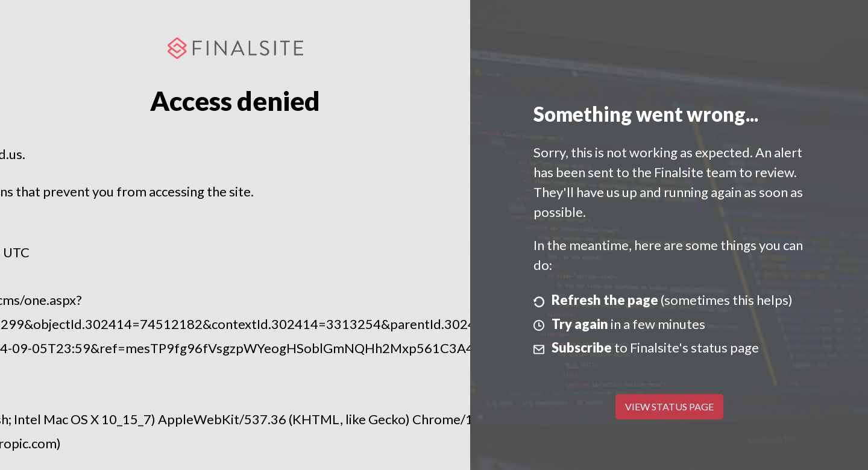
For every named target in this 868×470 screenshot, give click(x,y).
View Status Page (669, 406)
